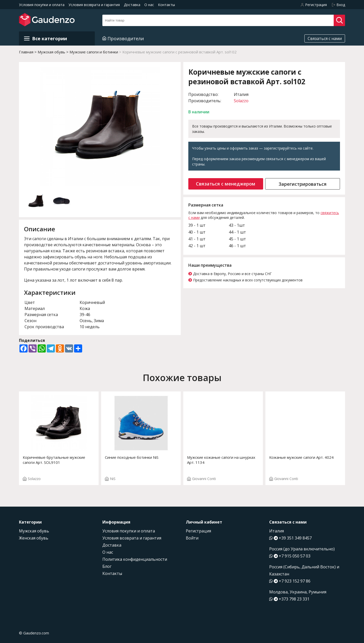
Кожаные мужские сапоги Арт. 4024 (301, 457)
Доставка (132, 5)
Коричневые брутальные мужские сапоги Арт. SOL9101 (54, 460)
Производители (123, 38)
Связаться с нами (325, 38)
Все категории (45, 38)
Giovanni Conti (201, 479)
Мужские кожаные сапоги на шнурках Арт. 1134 (221, 460)
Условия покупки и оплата (42, 5)
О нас (149, 5)
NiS (110, 479)
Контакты (166, 5)
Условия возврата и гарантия (94, 5)
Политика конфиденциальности (135, 559)
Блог (107, 566)
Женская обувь (34, 538)
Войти (192, 538)
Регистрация (198, 531)
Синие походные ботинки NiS (132, 457)
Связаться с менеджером (226, 184)
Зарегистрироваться (303, 184)
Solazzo (241, 101)
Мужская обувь (34, 531)
